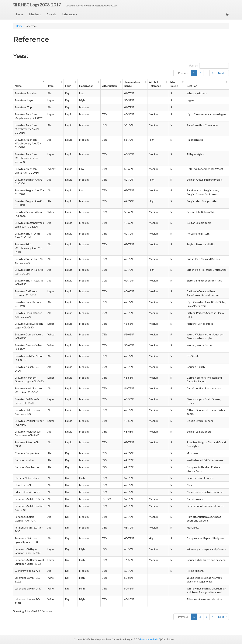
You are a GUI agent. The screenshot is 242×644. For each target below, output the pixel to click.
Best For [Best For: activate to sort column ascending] (192, 86)
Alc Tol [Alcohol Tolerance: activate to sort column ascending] (155, 84)
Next (221, 73)
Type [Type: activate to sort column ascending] (50, 86)
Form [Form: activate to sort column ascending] (68, 86)
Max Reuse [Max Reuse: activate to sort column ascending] (174, 84)
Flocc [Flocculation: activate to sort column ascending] (86, 86)
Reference (69, 14)
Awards (51, 14)
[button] (227, 14)
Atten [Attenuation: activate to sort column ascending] (109, 86)
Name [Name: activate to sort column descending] (18, 86)
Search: (209, 66)
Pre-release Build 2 (150, 639)
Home (20, 14)
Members (35, 14)
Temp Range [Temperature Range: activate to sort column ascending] (132, 84)
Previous (183, 73)
